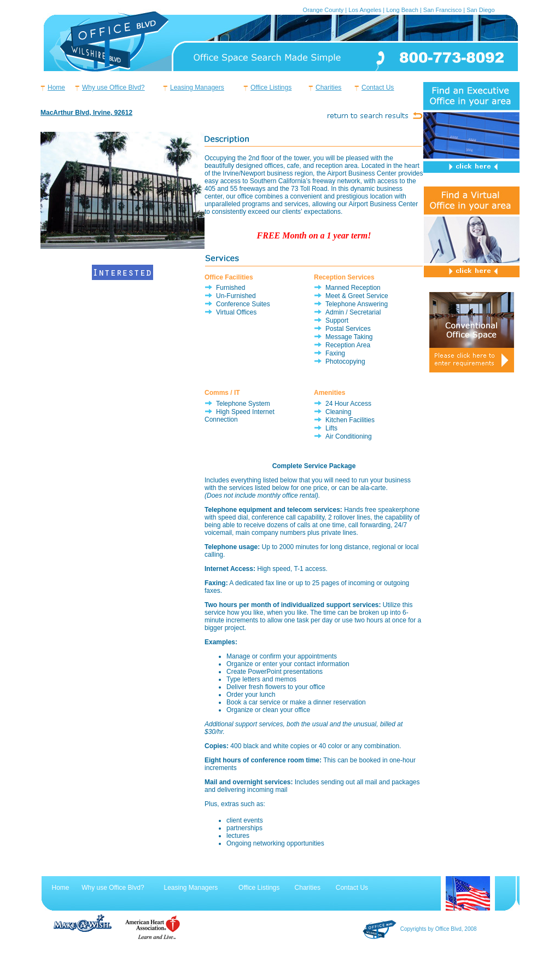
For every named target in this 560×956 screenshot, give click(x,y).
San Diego (480, 10)
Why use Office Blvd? (113, 88)
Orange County (323, 10)
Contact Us (378, 88)
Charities (328, 88)
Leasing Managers (197, 88)
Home (56, 88)
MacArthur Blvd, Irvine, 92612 (86, 113)
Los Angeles (365, 10)
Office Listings (271, 88)
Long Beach (402, 10)
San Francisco (442, 10)
